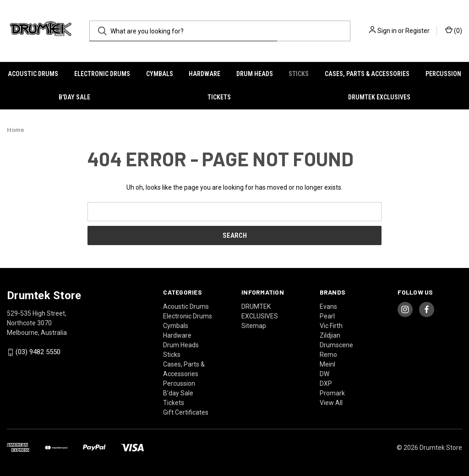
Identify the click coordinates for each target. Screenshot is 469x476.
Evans (328, 306)
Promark (332, 393)
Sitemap (254, 326)
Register (417, 31)
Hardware (205, 74)
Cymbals (160, 74)
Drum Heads (255, 74)
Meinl (327, 364)
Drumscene (336, 345)
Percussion (443, 74)
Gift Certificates (186, 412)
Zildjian (330, 335)
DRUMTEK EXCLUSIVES (379, 97)
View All (331, 403)
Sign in (387, 31)
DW (324, 374)
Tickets (219, 97)
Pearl (327, 316)
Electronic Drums (102, 74)
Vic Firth (331, 326)
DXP (326, 383)
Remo (328, 355)
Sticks (299, 74)
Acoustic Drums (33, 74)
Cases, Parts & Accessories (367, 74)
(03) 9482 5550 (38, 352)
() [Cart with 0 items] (454, 30)
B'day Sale (74, 97)
